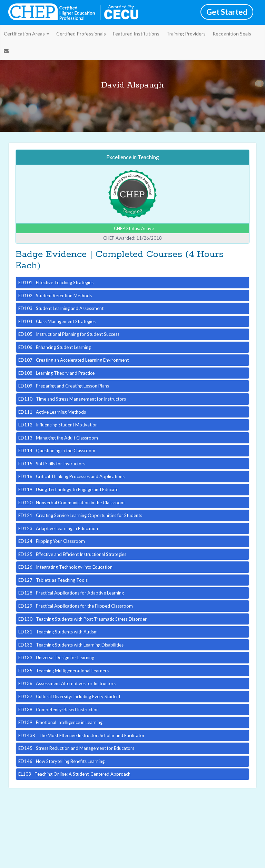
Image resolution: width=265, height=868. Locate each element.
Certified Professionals (81, 34)
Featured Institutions (136, 34)
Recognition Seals (232, 34)
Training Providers (186, 34)
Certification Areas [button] (27, 34)
